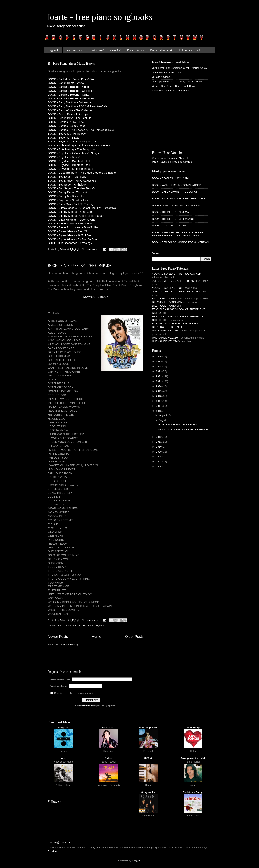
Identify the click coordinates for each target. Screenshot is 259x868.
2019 (159, 391)
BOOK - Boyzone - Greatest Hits (68, 200)
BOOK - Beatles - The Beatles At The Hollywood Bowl (81, 130)
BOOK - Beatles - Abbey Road (67, 126)
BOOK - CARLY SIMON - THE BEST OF (175, 192)
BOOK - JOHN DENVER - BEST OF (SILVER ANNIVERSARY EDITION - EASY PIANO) (178, 234)
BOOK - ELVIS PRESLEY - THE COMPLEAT (80, 266)
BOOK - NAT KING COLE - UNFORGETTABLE (179, 199)
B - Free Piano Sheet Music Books (71, 64)
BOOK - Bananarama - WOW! (67, 83)
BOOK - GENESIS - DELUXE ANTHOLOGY (177, 205)
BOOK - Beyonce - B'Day (64, 138)
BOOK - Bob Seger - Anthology (67, 185)
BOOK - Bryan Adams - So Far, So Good (73, 239)
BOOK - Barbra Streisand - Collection (71, 91)
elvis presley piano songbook (88, 625)
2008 (159, 457)
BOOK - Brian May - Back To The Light (72, 204)
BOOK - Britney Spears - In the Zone (71, 212)
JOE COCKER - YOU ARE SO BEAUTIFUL (176, 281)
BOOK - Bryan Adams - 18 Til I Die (69, 235)
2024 (159, 366)
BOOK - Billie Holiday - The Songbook (72, 149)
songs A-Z (115, 50)
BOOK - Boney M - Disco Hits (66, 196)
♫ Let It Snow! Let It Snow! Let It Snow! (174, 86)
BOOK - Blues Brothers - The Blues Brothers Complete (82, 173)
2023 (159, 371)
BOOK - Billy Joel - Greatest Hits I (69, 161)
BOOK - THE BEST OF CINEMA (170, 212)
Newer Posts (58, 637)
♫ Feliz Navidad (161, 77)
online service (86, 706)
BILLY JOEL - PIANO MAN (167, 299)
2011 (159, 442)
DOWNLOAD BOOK (96, 297)
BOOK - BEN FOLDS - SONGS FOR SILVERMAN (180, 242)
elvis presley (64, 625)
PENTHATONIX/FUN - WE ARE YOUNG (175, 323)
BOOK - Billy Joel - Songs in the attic (71, 169)
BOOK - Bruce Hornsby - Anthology (70, 223)
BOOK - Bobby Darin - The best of (69, 192)
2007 (159, 462)
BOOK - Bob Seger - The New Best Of (72, 188)
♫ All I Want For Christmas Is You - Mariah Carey (179, 68)
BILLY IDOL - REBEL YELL (167, 327)
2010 (159, 447)
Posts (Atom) (71, 644)
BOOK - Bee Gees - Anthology (67, 134)
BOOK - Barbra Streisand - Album (69, 87)
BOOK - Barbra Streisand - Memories (71, 98)
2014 (159, 406)
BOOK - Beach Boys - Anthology (68, 114)
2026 (159, 356)
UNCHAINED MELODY (165, 331)
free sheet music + (76, 50)
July (162, 420)
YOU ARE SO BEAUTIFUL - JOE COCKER (177, 274)
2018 (159, 396)
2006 (159, 467)
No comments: (90, 249)
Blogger (136, 860)
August (163, 415)
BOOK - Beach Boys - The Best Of (69, 118)
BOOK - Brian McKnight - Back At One (72, 220)
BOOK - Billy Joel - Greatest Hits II (69, 165)
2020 (159, 386)
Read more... (55, 851)
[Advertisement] (92, 304)
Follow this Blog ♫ (190, 50)
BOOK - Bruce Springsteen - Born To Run (74, 227)
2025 (159, 361)
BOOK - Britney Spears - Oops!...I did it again (76, 216)
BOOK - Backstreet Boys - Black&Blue (72, 79)
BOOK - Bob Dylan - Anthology (67, 177)
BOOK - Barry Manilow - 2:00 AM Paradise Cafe (78, 106)
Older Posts (134, 637)
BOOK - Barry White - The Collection (71, 110)
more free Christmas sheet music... (172, 91)
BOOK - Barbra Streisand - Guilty (69, 95)
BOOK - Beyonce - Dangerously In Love (73, 142)
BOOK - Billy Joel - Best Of (65, 157)
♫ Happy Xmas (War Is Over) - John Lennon (177, 81)
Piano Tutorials (136, 50)
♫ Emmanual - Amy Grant (167, 72)
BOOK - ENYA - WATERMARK (169, 226)
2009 (159, 452)
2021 (159, 381)
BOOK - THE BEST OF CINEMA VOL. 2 (175, 219)
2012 (159, 437)
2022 (159, 376)
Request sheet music (162, 50)
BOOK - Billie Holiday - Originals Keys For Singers (79, 145)
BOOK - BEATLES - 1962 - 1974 (170, 178)
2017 (159, 401)
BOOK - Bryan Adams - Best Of (67, 231)
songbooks (54, 50)
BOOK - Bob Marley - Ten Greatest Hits (72, 181)
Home (96, 637)
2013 (159, 411)
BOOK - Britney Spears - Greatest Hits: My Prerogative (82, 208)
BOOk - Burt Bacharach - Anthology (70, 243)
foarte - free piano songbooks (100, 17)
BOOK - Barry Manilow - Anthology (69, 102)
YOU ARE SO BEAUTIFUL (167, 288)
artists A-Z (98, 50)
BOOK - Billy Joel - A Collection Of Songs (73, 153)
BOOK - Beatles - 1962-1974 (66, 122)
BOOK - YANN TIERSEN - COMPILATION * (177, 185)
